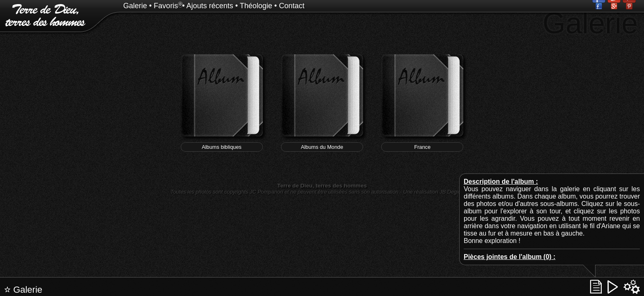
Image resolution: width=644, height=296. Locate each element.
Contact (292, 6)
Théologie (256, 6)
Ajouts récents (210, 6)
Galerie (135, 6)
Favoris (166, 6)
